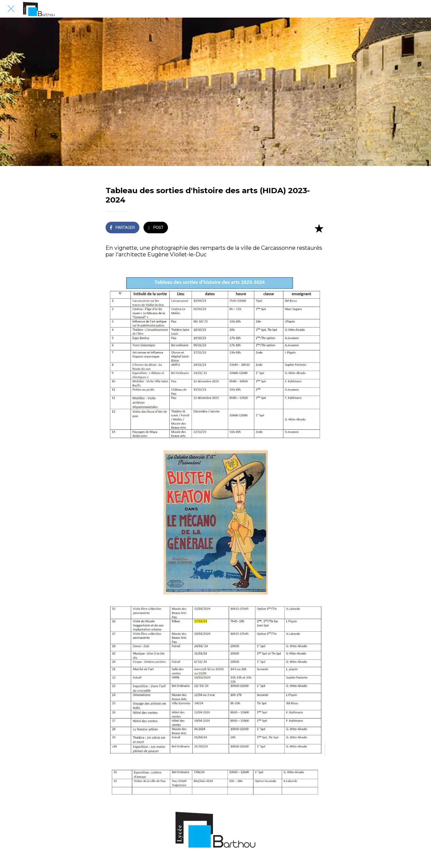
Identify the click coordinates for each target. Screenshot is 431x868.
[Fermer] (11, 9)
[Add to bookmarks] (319, 228)
